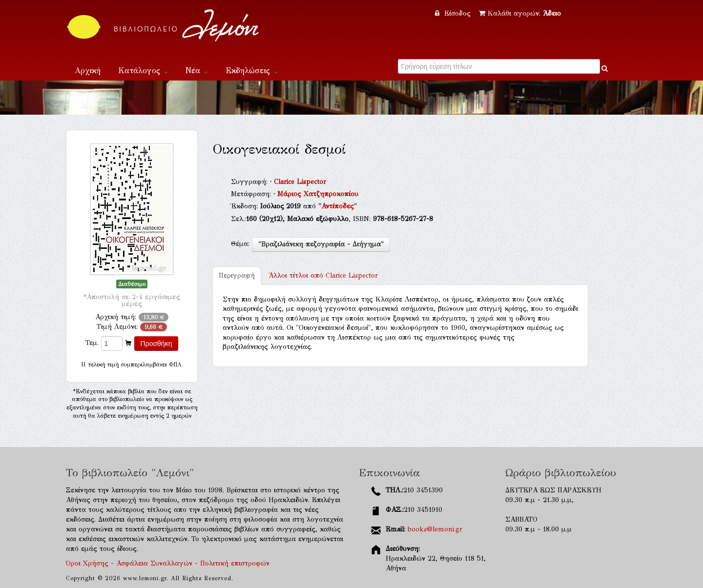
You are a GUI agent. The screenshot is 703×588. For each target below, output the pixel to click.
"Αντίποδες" (338, 206)
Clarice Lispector (300, 182)
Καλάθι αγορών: (520, 13)
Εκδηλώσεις (252, 71)
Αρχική (88, 71)
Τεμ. (92, 343)
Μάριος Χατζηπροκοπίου (318, 194)
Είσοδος (454, 13)
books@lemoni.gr (435, 529)
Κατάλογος (143, 71)
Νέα (197, 71)
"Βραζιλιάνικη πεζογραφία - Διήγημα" (321, 244)
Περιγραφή (237, 275)
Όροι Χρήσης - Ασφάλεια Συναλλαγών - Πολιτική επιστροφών (168, 563)
